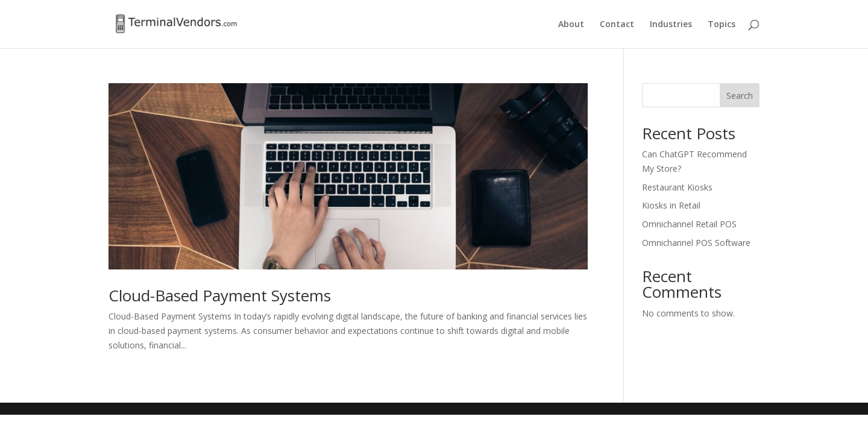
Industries (671, 25)
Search (740, 96)
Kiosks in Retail (671, 205)
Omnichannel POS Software (696, 243)
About (571, 25)
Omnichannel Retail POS (689, 224)
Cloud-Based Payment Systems (220, 295)
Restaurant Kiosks (677, 187)
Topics (722, 25)
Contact (617, 25)
